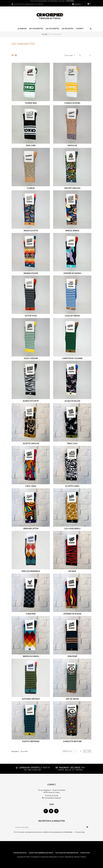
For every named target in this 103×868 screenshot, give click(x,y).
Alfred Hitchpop (31, 401)
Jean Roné (72, 656)
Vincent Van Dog (72, 188)
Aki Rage (72, 571)
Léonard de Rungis (72, 614)
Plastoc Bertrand (31, 742)
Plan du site (85, 853)
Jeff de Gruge (72, 699)
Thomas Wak (31, 103)
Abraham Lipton (31, 529)
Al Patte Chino (72, 486)
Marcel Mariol (72, 231)
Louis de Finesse (72, 316)
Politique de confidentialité (67, 853)
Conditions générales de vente (41, 853)
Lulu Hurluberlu (72, 529)
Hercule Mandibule (31, 571)
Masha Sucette (31, 231)
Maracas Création (80, 857)
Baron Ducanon (31, 656)
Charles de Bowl (72, 103)
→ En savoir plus (79, 832)
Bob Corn (31, 146)
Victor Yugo (31, 316)
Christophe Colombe (72, 359)
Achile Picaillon (72, 401)
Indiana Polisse (31, 273)
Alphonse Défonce (31, 699)
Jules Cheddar (31, 359)
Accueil (45, 34)
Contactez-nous (20, 853)
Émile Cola (72, 444)
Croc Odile (31, 486)
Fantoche (72, 146)
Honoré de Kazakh (72, 273)
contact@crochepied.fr (53, 798)
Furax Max (31, 614)
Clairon (31, 188)
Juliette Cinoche (31, 444)
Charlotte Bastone (72, 742)
